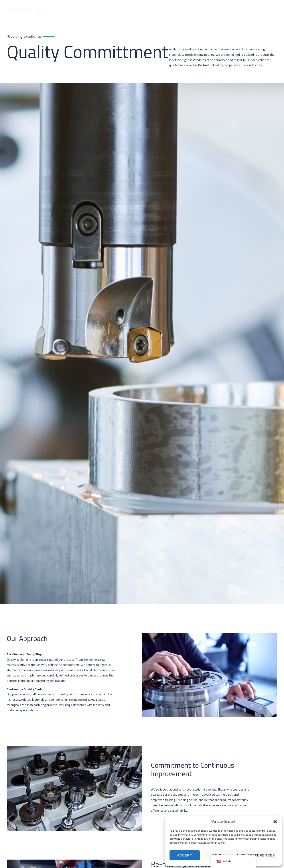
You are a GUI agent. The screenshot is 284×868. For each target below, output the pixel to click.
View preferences (256, 855)
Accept (185, 855)
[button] (275, 822)
